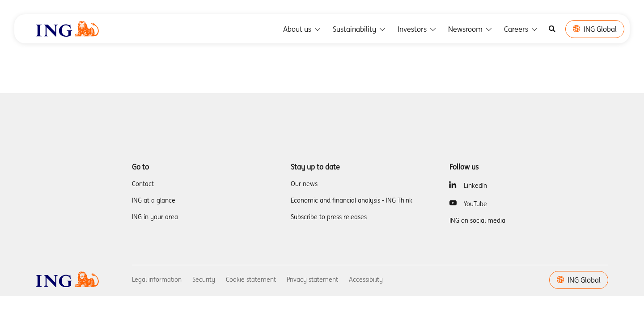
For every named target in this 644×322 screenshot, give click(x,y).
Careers (521, 29)
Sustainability (360, 29)
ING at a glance (154, 200)
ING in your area (155, 217)
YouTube (475, 204)
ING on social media (477, 220)
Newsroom (471, 29)
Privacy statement (312, 280)
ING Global (595, 29)
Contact (143, 184)
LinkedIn (475, 186)
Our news (304, 184)
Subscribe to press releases (329, 217)
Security (204, 280)
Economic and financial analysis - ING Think (352, 200)
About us (303, 29)
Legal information (157, 280)
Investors (417, 29)
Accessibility (366, 280)
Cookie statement (251, 280)
